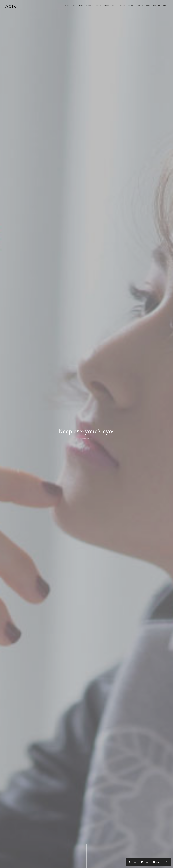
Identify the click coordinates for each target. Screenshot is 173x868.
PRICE (130, 6)
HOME (68, 6)
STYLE (114, 6)
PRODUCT (139, 6)
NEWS (148, 6)
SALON (122, 6)
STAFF (107, 6)
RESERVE (89, 6)
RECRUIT (157, 6)
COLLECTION (78, 6)
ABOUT (99, 6)
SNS (165, 6)
